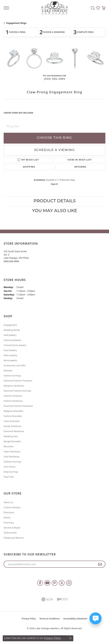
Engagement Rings (16, 23)
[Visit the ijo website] (62, 599)
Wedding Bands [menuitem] (12, 330)
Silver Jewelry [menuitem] (10, 355)
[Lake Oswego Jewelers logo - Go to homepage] (55, 8)
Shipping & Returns (14, 538)
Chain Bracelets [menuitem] (12, 421)
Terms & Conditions (50, 619)
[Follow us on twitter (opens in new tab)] (62, 583)
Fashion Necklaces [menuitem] (13, 401)
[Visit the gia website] (47, 599)
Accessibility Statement (75, 619)
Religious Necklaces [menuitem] (14, 386)
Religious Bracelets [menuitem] (13, 411)
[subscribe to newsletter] (100, 564)
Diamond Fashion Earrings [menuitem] (17, 391)
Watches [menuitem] (8, 371)
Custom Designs (12, 507)
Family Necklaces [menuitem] (12, 426)
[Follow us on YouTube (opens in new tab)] (47, 583)
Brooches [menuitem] (9, 446)
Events (7, 518)
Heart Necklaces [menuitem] (12, 452)
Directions (9, 512)
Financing (9, 523)
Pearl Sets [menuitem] (9, 477)
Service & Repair (12, 528)
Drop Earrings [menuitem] (11, 472)
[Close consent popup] (70, 638)
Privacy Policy (29, 619)
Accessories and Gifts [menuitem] (15, 365)
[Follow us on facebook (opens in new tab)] (40, 583)
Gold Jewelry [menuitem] (10, 335)
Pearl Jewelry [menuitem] (10, 350)
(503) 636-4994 (55, 79)
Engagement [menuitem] (10, 325)
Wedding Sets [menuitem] (11, 436)
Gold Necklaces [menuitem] (11, 457)
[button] (93, 8)
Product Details (55, 201)
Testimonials (10, 533)
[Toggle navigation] (6, 8)
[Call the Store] (11, 261)
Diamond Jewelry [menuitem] (12, 340)
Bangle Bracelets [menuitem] (12, 441)
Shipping (29, 167)
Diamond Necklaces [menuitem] (14, 431)
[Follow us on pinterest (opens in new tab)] (54, 583)
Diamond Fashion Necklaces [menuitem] (18, 406)
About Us (8, 502)
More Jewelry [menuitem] (10, 360)
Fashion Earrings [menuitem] (12, 376)
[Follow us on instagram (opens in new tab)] (69, 583)
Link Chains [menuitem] (10, 467)
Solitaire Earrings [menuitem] (12, 462)
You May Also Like (55, 211)
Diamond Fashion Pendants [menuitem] (18, 381)
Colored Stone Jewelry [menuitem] (15, 345)
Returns (80, 167)
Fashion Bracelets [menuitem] (13, 416)
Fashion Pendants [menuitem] (13, 396)
